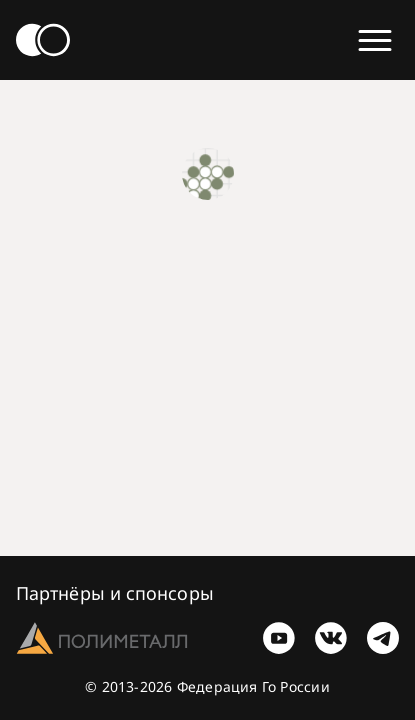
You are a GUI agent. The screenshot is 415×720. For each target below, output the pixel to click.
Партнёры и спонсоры (115, 593)
